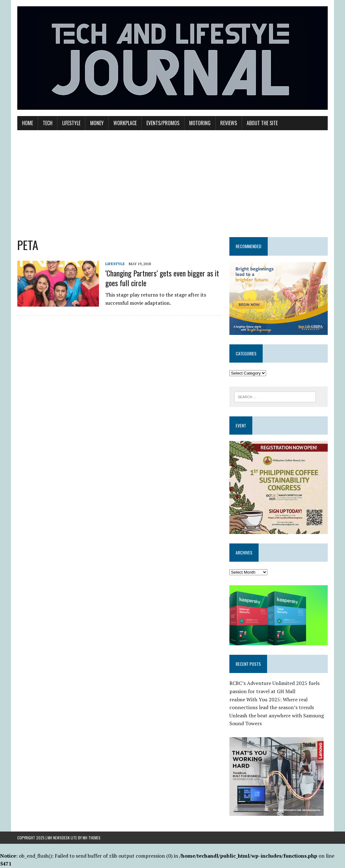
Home (27, 123)
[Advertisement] (172, 184)
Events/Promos (163, 123)
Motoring (200, 123)
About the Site (262, 123)
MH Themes (92, 838)
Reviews (229, 123)
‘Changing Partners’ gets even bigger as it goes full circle (162, 278)
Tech (48, 123)
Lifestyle (71, 123)
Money (97, 123)
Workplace (125, 123)
